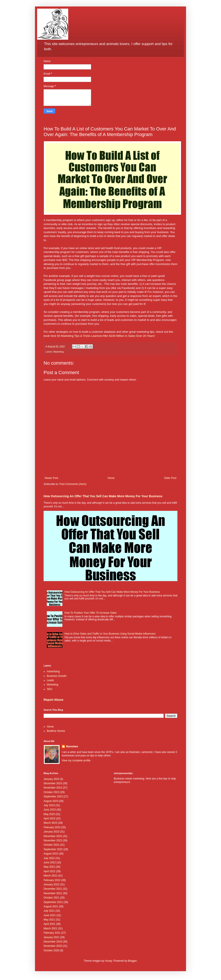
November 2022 (53, 840)
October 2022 (51, 845)
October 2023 (51, 792)
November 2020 (53, 946)
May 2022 (49, 867)
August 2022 (51, 854)
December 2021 (53, 889)
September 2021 (53, 902)
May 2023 (49, 814)
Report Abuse (53, 700)
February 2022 (52, 880)
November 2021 (53, 893)
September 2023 (53, 797)
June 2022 (50, 862)
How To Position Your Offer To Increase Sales (91, 613)
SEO (50, 689)
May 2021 (49, 920)
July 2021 (49, 911)
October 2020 (51, 950)
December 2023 (53, 783)
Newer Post (51, 478)
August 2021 (51, 906)
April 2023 (49, 818)
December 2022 (53, 836)
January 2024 (51, 779)
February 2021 (52, 933)
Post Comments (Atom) (73, 484)
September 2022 (53, 849)
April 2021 (49, 924)
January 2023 (51, 832)
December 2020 (53, 942)
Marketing (59, 352)
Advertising (53, 671)
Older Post (170, 478)
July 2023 (49, 805)
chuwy (108, 961)
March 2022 (50, 876)
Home (111, 478)
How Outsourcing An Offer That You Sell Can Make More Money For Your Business (103, 496)
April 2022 (49, 871)
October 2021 (51, 898)
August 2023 (51, 801)
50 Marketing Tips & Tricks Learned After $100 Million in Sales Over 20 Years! (106, 336)
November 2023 (53, 788)
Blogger (132, 961)
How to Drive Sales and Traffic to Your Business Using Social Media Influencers (110, 634)
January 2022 (51, 884)
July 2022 (49, 858)
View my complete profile (76, 760)
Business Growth (57, 676)
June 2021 (50, 915)
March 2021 (50, 928)
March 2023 (50, 823)
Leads (50, 680)
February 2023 (52, 827)
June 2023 (50, 810)
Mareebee (72, 746)
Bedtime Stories (56, 731)
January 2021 (51, 937)
